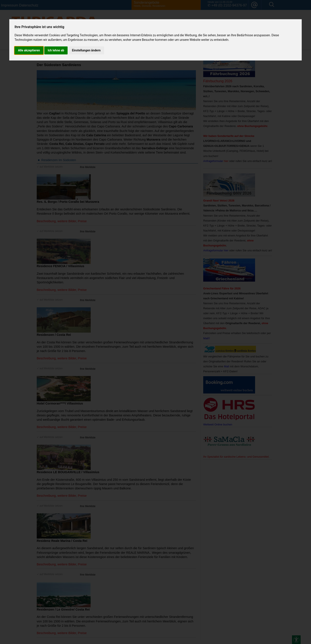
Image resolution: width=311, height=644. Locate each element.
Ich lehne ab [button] (56, 50)
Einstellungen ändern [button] (86, 50)
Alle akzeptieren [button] (29, 50)
